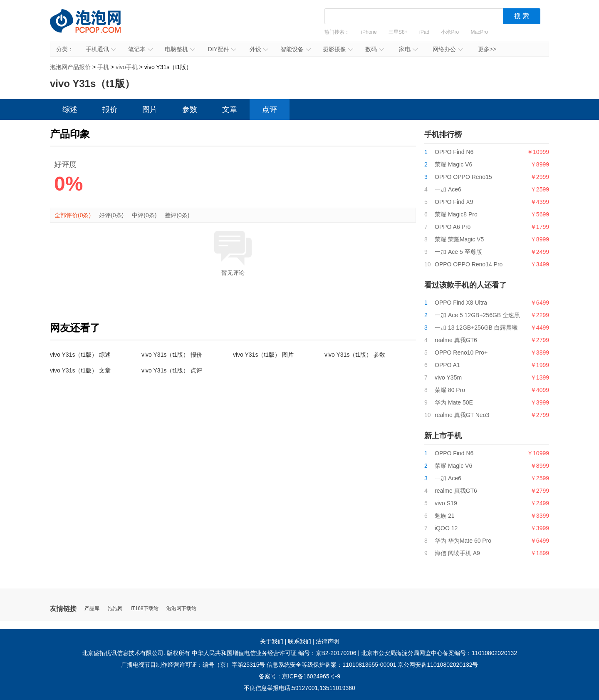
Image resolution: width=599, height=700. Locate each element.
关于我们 (272, 641)
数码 (375, 49)
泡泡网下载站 (181, 609)
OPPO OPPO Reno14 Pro (469, 264)
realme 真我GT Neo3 (462, 415)
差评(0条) (177, 215)
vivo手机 (127, 67)
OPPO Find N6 (454, 152)
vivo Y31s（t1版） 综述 (80, 355)
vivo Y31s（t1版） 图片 (263, 355)
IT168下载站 (145, 609)
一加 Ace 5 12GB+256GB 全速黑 (477, 315)
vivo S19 (446, 503)
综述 (70, 109)
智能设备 (296, 49)
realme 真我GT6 (456, 340)
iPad (424, 32)
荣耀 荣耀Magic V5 (459, 239)
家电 (408, 49)
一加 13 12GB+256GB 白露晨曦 (476, 328)
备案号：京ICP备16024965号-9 (299, 676)
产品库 (92, 609)
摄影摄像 (338, 49)
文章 (230, 109)
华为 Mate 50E (454, 402)
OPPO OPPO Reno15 (463, 177)
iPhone (369, 32)
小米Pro (450, 32)
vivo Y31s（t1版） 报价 (172, 355)
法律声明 (327, 641)
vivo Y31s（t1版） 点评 (172, 370)
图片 (150, 109)
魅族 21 (444, 516)
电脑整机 (180, 49)
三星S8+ (398, 32)
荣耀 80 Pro (450, 390)
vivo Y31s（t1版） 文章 (80, 370)
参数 (190, 109)
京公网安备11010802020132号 (438, 665)
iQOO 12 (446, 528)
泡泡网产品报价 (94, 27)
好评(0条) (111, 215)
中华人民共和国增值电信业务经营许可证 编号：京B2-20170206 (274, 653)
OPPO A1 (447, 365)
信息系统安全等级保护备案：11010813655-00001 (331, 665)
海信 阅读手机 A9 (457, 553)
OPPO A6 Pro (453, 227)
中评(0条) (144, 215)
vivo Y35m (448, 377)
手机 (103, 67)
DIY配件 (222, 49)
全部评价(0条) (73, 215)
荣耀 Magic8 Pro (456, 214)
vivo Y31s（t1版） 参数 (355, 355)
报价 (110, 109)
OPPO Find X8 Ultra (461, 303)
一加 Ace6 (448, 189)
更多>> (487, 49)
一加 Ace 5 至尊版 (458, 252)
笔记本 (140, 49)
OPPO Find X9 (454, 202)
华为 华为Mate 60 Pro (463, 541)
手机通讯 (101, 49)
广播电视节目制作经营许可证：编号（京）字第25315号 (193, 665)
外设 (259, 49)
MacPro (479, 32)
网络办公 (448, 49)
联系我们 (299, 641)
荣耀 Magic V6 (453, 164)
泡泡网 (115, 609)
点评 (270, 109)
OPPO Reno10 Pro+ (461, 352)
